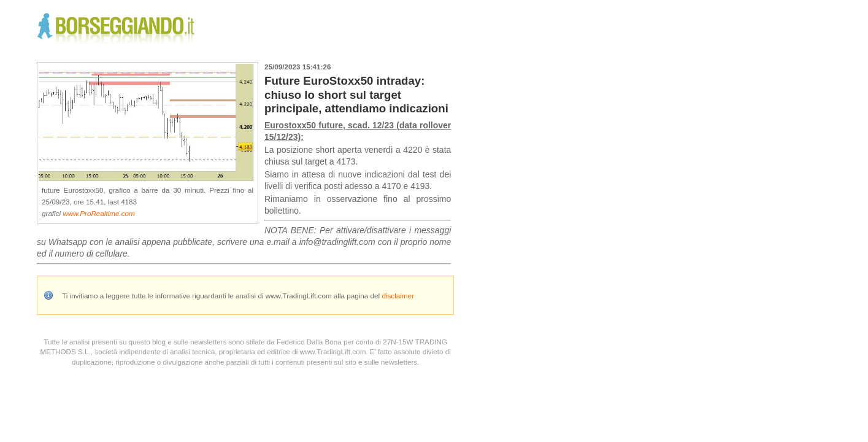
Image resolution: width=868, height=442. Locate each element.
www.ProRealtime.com (98, 213)
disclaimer (398, 296)
